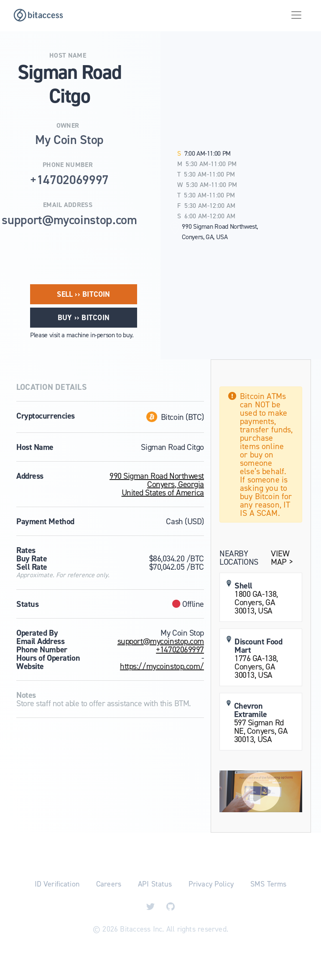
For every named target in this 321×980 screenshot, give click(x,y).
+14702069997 (180, 649)
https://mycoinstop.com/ (162, 666)
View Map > (282, 558)
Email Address (68, 205)
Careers (109, 884)
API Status (155, 884)
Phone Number (68, 165)
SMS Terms (268, 884)
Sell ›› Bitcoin (83, 294)
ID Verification (57, 884)
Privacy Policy (211, 884)
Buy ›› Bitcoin (84, 318)
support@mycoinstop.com (161, 641)
